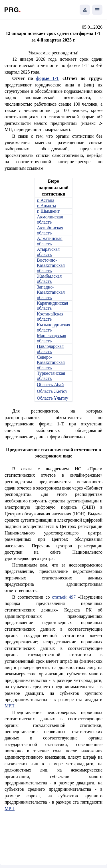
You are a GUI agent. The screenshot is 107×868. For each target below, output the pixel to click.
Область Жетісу (52, 391)
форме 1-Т (48, 78)
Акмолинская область (50, 219)
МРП (10, 706)
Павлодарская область (50, 349)
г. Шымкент (48, 211)
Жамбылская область (49, 279)
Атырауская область (48, 252)
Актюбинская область (50, 230)
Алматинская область (50, 241)
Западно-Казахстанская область (51, 292)
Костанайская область (50, 316)
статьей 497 (64, 597)
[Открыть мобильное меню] (97, 10)
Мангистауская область (52, 338)
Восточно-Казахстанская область (51, 265)
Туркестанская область (51, 376)
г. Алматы (46, 206)
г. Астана (46, 200)
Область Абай (50, 385)
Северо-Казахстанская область (51, 362)
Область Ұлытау (53, 398)
